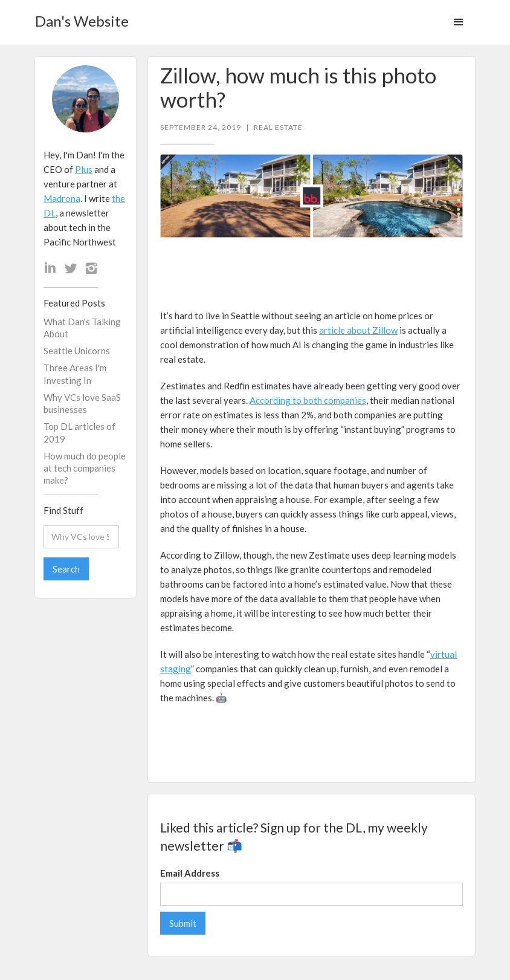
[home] (82, 17)
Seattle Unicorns (77, 351)
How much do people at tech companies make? (85, 468)
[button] (459, 22)
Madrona (62, 198)
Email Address (190, 873)
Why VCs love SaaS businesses (82, 403)
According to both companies (308, 400)
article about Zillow (358, 330)
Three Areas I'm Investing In (75, 374)
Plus (84, 169)
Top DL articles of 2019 (79, 432)
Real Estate (278, 128)
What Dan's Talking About (82, 328)
